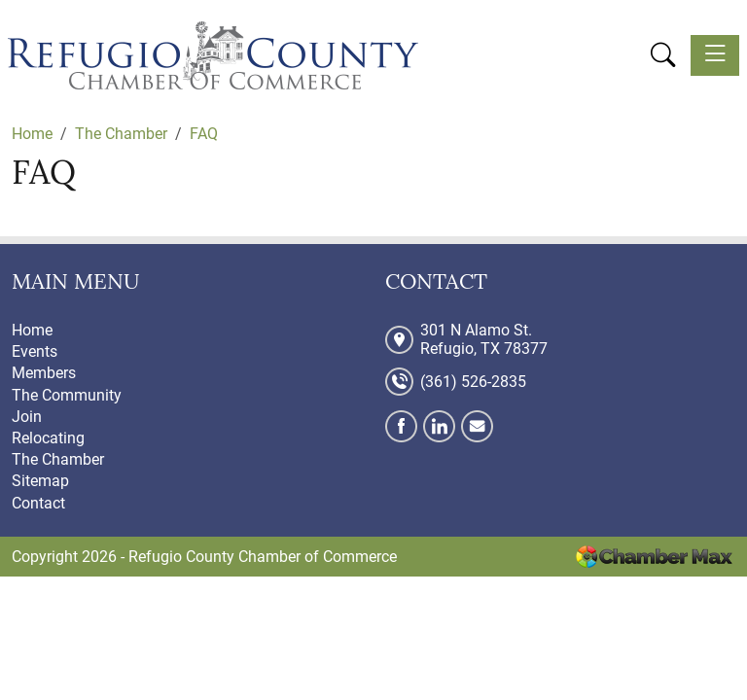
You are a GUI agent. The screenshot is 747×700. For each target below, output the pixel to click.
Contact (38, 503)
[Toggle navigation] (715, 55)
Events (35, 351)
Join (27, 417)
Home (32, 330)
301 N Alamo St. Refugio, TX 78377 (484, 339)
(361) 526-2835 (473, 382)
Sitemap (40, 481)
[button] (663, 54)
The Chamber (58, 459)
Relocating (48, 438)
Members (44, 373)
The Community (67, 395)
